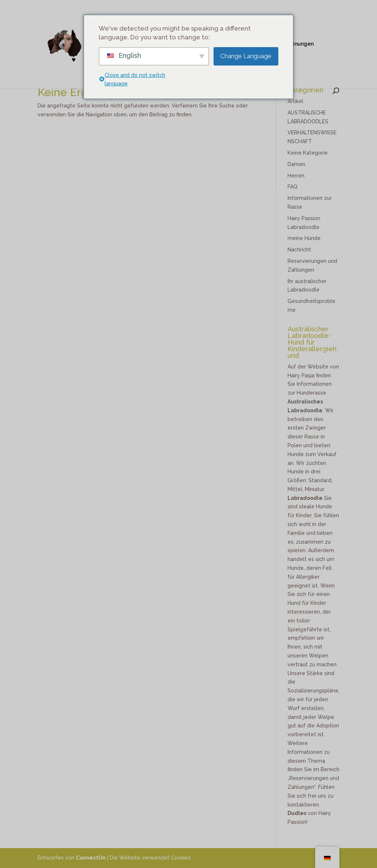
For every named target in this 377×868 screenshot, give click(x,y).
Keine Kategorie (308, 153)
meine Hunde (304, 238)
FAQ (293, 187)
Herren (296, 176)
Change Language (246, 56)
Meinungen (300, 44)
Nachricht (299, 250)
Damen (296, 164)
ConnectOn (91, 858)
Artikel (295, 101)
